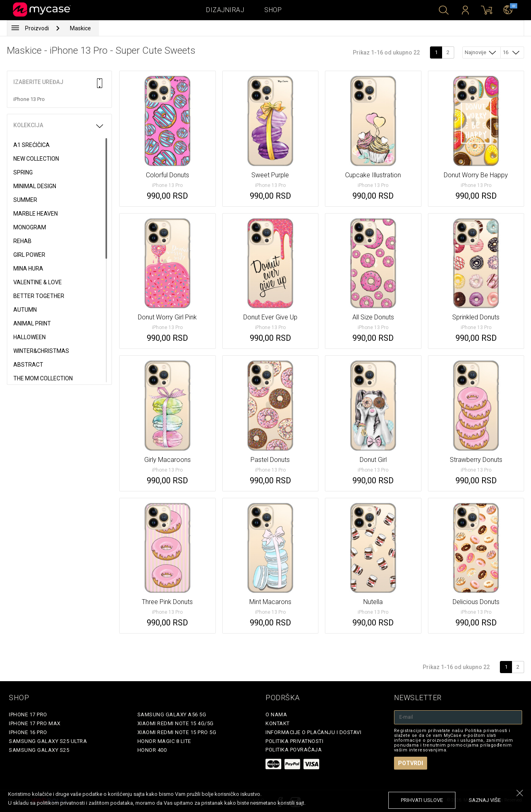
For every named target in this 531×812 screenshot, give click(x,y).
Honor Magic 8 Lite (164, 741)
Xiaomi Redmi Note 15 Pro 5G (177, 732)
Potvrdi (411, 763)
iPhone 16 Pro (28, 732)
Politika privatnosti (294, 741)
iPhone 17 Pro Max (35, 723)
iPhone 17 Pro (28, 714)
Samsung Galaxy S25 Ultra (48, 741)
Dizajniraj (225, 10)
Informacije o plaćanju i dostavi (313, 732)
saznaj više (485, 800)
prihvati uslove (422, 800)
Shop (273, 10)
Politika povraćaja (294, 750)
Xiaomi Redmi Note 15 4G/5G (176, 723)
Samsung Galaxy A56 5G (172, 714)
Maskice (80, 28)
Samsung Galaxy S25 (39, 750)
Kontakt (278, 723)
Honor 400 (152, 750)
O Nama (276, 714)
